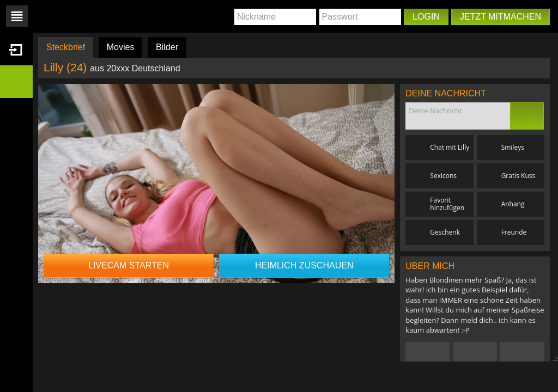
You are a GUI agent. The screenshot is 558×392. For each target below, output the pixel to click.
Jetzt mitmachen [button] (501, 17)
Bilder (167, 47)
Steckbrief (66, 47)
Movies (121, 47)
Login (426, 17)
